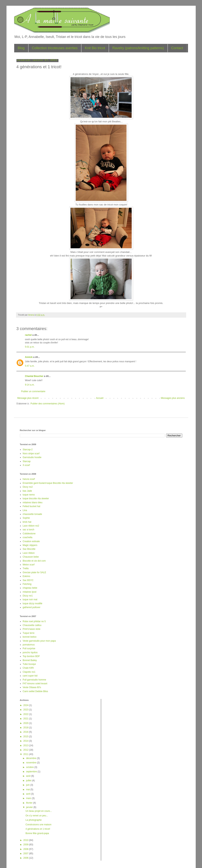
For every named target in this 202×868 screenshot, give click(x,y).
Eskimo (26, 576)
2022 (26, 714)
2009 (26, 845)
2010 (26, 840)
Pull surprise (29, 648)
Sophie (26, 518)
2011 (26, 754)
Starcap (27, 461)
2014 (26, 741)
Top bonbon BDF (31, 656)
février (30, 803)
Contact (177, 48)
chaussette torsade (32, 514)
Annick (29, 357)
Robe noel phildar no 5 (34, 621)
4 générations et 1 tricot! (38, 829)
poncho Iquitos (30, 652)
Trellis (26, 568)
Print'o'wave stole (32, 629)
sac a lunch (29, 530)
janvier (30, 807)
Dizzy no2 (28, 487)
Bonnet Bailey (30, 660)
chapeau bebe (30, 588)
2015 (26, 737)
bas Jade (27, 491)
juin (28, 785)
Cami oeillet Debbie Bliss (35, 691)
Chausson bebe (31, 557)
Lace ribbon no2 (31, 526)
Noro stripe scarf (31, 454)
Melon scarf (29, 565)
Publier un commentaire (33, 391)
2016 (26, 732)
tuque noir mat (30, 600)
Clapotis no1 (29, 672)
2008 (26, 849)
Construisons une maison (38, 825)
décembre (31, 758)
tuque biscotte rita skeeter (36, 499)
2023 (26, 710)
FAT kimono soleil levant (35, 684)
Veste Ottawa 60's (32, 687)
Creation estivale (31, 541)
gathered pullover (32, 607)
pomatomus (29, 645)
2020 (26, 723)
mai (28, 789)
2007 (26, 854)
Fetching (27, 584)
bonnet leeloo (30, 637)
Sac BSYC (28, 580)
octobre (30, 767)
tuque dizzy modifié (33, 604)
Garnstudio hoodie (32, 457)
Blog (21, 48)
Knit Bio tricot (95, 48)
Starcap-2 (28, 450)
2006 (26, 858)
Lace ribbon (29, 553)
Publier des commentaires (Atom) (48, 404)
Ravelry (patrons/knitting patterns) (138, 48)
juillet (29, 781)
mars (29, 798)
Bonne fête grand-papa (37, 833)
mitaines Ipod (30, 592)
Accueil (100, 398)
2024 (26, 705)
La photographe (33, 820)
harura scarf (29, 479)
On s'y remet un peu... (37, 816)
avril (28, 794)
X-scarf (26, 465)
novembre (31, 763)
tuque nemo (29, 495)
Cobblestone (29, 534)
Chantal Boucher (34, 376)
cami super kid (30, 676)
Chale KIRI (28, 668)
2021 (26, 719)
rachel (28, 335)
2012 (26, 750)
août (29, 776)
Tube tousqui (29, 664)
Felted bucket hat (32, 506)
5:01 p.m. (30, 347)
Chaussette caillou (32, 625)
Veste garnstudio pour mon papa (39, 641)
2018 (26, 728)
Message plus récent (28, 398)
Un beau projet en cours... (39, 811)
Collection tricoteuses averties (55, 48)
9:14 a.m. (30, 385)
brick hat (27, 522)
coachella (28, 537)
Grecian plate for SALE (34, 572)
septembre (32, 772)
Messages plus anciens (173, 398)
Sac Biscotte (29, 549)
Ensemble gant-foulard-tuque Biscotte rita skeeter (48, 483)
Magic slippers (30, 545)
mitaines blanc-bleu (33, 503)
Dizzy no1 (28, 596)
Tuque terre (29, 633)
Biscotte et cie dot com (34, 561)
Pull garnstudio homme (34, 680)
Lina (25, 510)
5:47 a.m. (30, 366)
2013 (26, 745)
